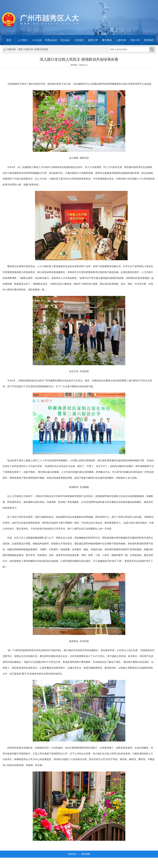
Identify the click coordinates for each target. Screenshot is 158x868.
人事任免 (121, 40)
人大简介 (23, 40)
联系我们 (149, 40)
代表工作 (135, 40)
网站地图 (86, 854)
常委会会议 (51, 40)
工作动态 (79, 40)
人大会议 (37, 40)
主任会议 (65, 40)
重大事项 (107, 40)
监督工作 (93, 40)
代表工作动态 (42, 49)
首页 (9, 40)
